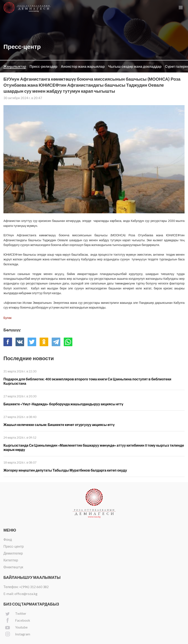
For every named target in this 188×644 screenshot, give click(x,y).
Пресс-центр (14, 546)
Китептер (11, 560)
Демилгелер (13, 553)
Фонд (8, 539)
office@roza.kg (26, 594)
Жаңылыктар (15, 66)
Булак (8, 318)
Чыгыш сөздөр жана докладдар (135, 66)
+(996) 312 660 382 (34, 587)
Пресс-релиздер (43, 66)
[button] (181, 8)
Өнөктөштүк (13, 567)
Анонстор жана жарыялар (83, 66)
